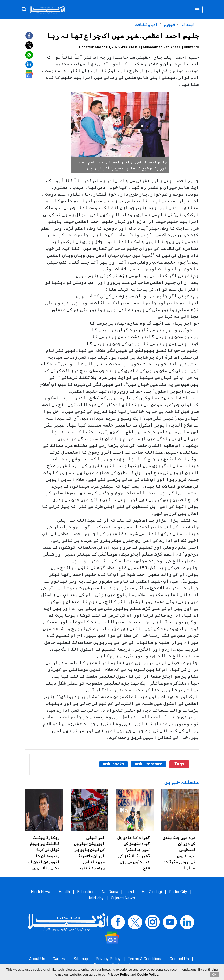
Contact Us (179, 959)
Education (86, 892)
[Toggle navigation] (197, 10)
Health (64, 892)
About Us (37, 959)
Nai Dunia (110, 892)
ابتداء (188, 25)
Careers (59, 959)
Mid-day (96, 898)
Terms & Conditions (145, 959)
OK (215, 974)
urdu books (114, 764)
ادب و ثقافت (146, 25)
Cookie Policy (147, 975)
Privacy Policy (108, 959)
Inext (130, 892)
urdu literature (149, 764)
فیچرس (169, 25)
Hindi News (41, 892)
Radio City (178, 892)
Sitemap (81, 959)
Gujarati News (123, 898)
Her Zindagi (152, 892)
